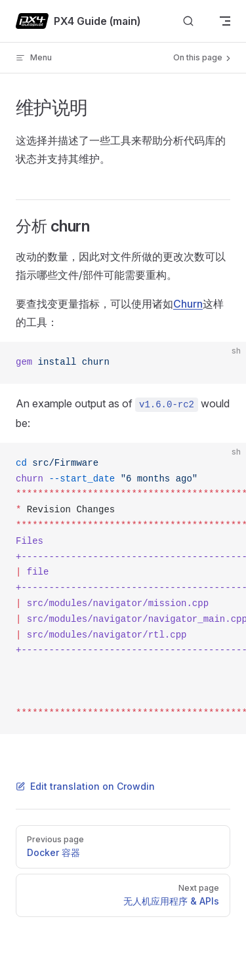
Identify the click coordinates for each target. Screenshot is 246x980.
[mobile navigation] (225, 21)
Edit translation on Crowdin (85, 786)
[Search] (188, 21)
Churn (188, 304)
